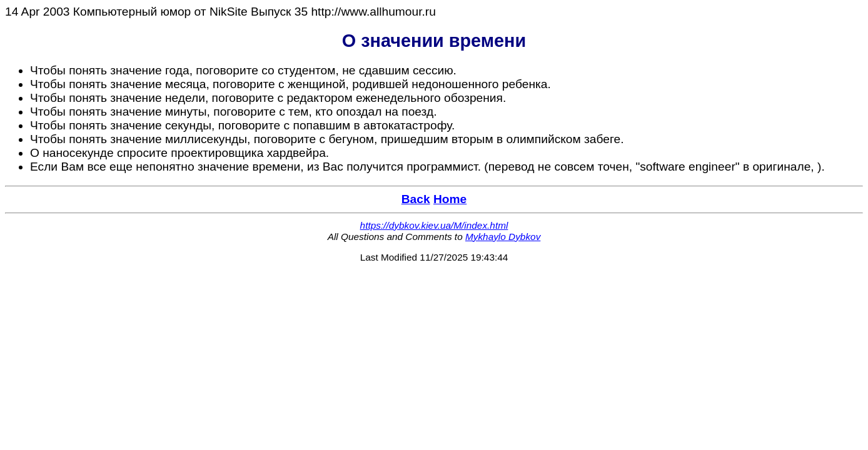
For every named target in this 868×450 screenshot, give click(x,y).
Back (416, 199)
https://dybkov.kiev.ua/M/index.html (434, 225)
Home (450, 199)
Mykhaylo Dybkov (503, 237)
